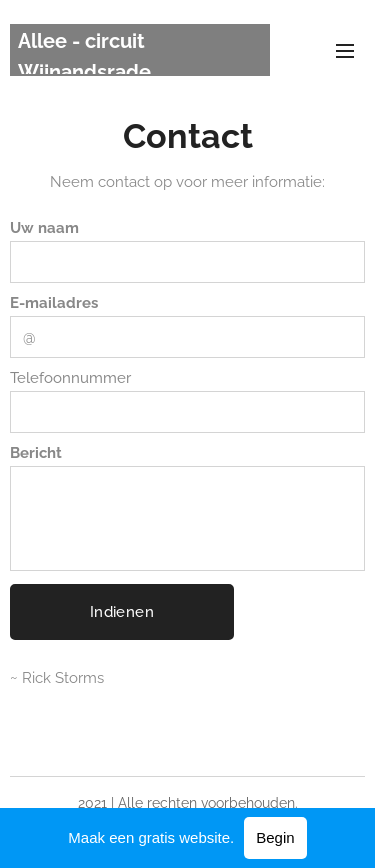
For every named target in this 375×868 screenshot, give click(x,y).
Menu (345, 51)
